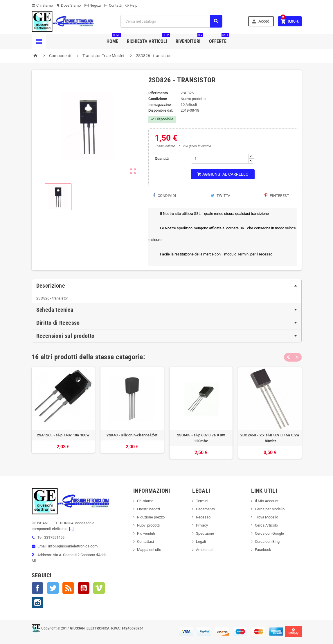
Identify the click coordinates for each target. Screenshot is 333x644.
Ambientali (205, 550)
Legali (201, 541)
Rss (68, 588)
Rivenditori (189, 39)
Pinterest (277, 196)
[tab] (167, 286)
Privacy (202, 525)
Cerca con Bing (267, 541)
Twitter (53, 588)
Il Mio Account (267, 501)
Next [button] (297, 357)
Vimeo (99, 588)
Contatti (113, 5)
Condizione (158, 99)
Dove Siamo (69, 5)
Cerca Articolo (266, 525)
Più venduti (146, 533)
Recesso (203, 517)
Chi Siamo (42, 5)
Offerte (219, 39)
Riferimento (158, 93)
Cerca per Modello (270, 509)
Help (131, 5)
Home (114, 39)
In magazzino (160, 105)
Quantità (162, 158)
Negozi (92, 5)
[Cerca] (171, 21)
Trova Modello (267, 517)
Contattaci (145, 541)
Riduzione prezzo (151, 517)
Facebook (37, 588)
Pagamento (205, 509)
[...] (71, 529)
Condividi (164, 196)
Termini (202, 501)
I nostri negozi (148, 509)
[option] (63, 413)
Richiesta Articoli (148, 39)
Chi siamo (145, 501)
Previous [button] (288, 357)
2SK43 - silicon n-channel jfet (132, 435)
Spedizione (205, 533)
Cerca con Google (269, 533)
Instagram (37, 603)
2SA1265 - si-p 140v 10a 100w (63, 435)
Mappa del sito (149, 550)
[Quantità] (220, 159)
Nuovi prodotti (148, 525)
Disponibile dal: (161, 110)
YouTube (84, 588)
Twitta (220, 196)
